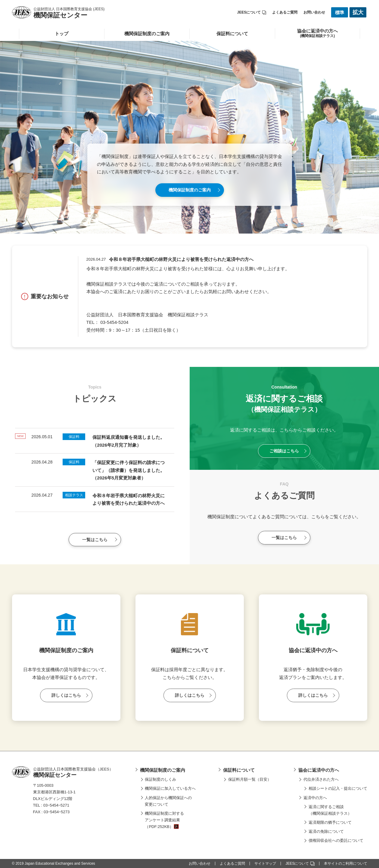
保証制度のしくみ (160, 779)
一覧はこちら (95, 540)
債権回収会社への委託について (336, 840)
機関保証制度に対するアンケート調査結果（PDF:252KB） (164, 820)
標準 (340, 12)
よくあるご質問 (285, 12)
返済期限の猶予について (330, 822)
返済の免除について (326, 831)
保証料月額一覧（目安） (250, 779)
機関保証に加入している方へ (170, 788)
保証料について (232, 34)
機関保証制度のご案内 (147, 34)
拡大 (358, 12)
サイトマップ (265, 863)
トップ (62, 34)
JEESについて (252, 12)
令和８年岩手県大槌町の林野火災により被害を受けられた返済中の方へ (181, 259)
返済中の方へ (315, 798)
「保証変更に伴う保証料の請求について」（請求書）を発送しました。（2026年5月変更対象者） (129, 470)
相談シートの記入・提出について (338, 788)
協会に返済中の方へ (319, 770)
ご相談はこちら (284, 451)
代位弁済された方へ (321, 779)
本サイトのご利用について (346, 863)
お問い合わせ (314, 12)
